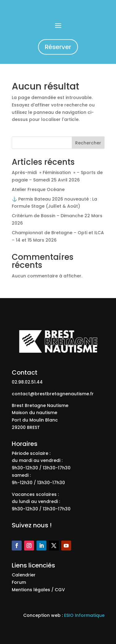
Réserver (58, 47)
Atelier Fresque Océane (38, 189)
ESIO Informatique (84, 615)
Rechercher (88, 143)
